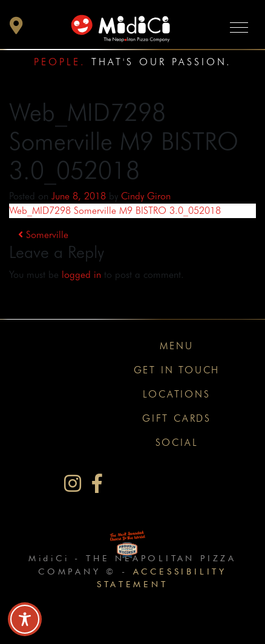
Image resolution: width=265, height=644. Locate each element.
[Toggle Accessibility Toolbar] (25, 619)
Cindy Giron (146, 196)
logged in (81, 275)
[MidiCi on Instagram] (73, 484)
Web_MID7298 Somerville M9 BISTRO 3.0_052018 (115, 211)
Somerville (43, 235)
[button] (16, 29)
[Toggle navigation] (239, 27)
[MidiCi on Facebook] (97, 484)
